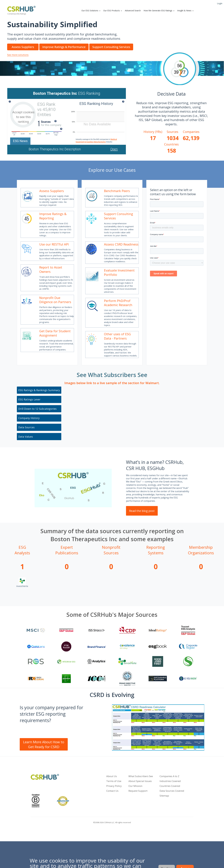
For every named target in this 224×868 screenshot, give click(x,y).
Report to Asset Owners (51, 269)
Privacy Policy (114, 786)
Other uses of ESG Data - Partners (117, 336)
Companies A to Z (169, 776)
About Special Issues (140, 781)
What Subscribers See (141, 776)
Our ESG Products (112, 11)
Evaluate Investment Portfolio (119, 272)
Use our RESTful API (54, 244)
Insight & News (184, 11)
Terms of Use (114, 781)
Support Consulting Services (118, 216)
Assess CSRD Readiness (121, 244)
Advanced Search (133, 11)
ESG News (20, 141)
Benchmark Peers (117, 191)
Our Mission (135, 786)
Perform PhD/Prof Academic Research (118, 303)
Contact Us (112, 791)
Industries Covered (170, 781)
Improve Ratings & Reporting (53, 216)
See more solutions (18, 55)
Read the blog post (142, 511)
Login (220, 3)
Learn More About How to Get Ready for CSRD (44, 744)
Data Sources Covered (172, 791)
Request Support (138, 791)
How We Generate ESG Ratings (158, 11)
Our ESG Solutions (90, 11)
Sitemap (164, 796)
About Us (112, 776)
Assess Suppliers (52, 191)
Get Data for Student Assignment (55, 333)
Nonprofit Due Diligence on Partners (55, 300)
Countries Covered (170, 786)
